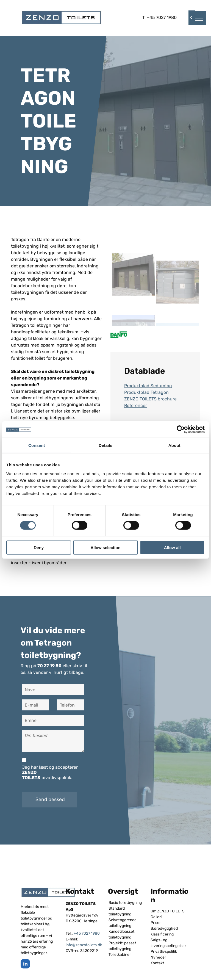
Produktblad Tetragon (146, 392)
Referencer (136, 405)
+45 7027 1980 (162, 17)
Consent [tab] (37, 445)
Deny (39, 547)
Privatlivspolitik (164, 952)
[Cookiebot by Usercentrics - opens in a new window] (181, 430)
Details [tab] (105, 445)
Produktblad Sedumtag (148, 386)
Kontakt (157, 963)
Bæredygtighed (164, 928)
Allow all (172, 547)
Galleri (156, 917)
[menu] (199, 18)
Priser (156, 923)
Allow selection (105, 547)
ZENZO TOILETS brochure (150, 399)
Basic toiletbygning (125, 903)
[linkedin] (25, 964)
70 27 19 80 (49, 666)
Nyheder (158, 957)
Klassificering (162, 934)
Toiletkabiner (120, 955)
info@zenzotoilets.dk (84, 945)
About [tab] (174, 445)
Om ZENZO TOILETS (168, 911)
